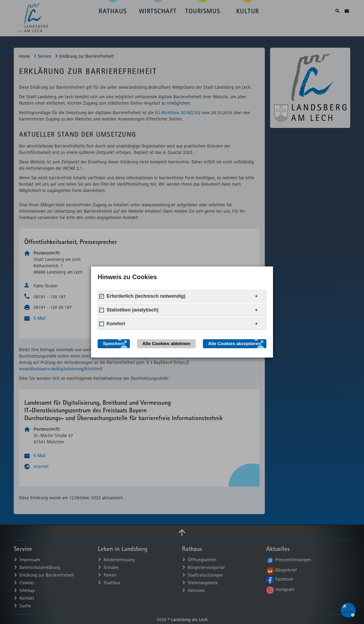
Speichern (114, 344)
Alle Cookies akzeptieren (235, 344)
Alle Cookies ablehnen (166, 344)
